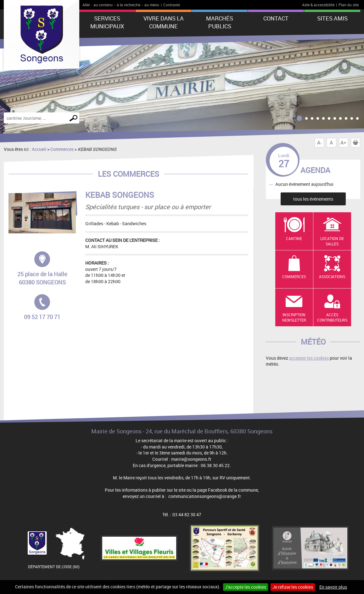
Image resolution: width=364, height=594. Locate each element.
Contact (276, 18)
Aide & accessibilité (318, 5)
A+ (343, 143)
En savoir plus (333, 587)
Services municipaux (107, 22)
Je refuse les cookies (293, 587)
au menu (152, 5)
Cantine (294, 238)
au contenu (103, 5)
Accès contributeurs (332, 317)
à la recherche (129, 5)
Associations (332, 277)
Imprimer (357, 143)
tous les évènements (313, 199)
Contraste (172, 5)
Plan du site (349, 5)
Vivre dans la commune (164, 22)
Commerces (62, 149)
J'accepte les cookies (246, 587)
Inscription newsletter (294, 317)
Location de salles (332, 241)
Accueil (39, 149)
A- (319, 143)
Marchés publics (220, 22)
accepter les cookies (309, 358)
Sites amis (332, 18)
